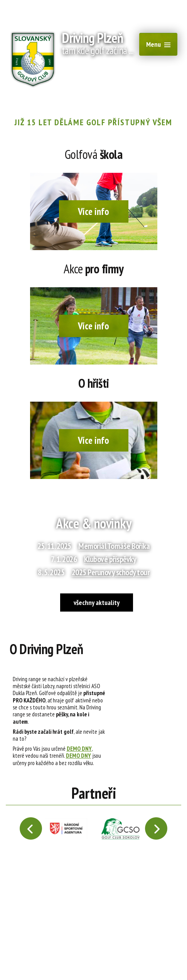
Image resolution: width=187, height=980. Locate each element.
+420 (102, 93)
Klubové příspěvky (110, 559)
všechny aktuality (97, 602)
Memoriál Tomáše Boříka (114, 546)
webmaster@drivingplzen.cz (48, 956)
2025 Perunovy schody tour (111, 572)
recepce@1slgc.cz (45, 93)
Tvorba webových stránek (142, 956)
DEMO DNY (79, 748)
